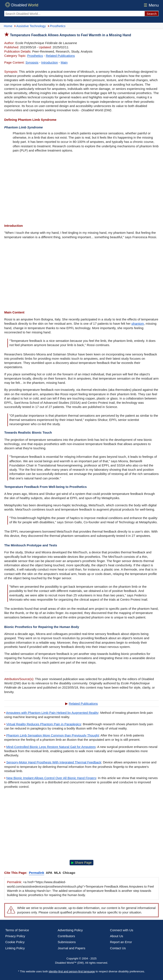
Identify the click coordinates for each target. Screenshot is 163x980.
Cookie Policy (15, 942)
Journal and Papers (72, 948)
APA (49, 873)
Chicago (69, 873)
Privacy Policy (15, 936)
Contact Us (118, 948)
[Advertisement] (81, 189)
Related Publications (60, 56)
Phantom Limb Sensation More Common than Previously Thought (53, 735)
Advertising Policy (70, 930)
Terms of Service (17, 930)
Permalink (37, 873)
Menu (151, 5)
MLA (58, 873)
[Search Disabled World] (74, 14)
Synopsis (32, 62)
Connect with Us (122, 930)
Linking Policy (15, 948)
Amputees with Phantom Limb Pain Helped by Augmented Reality (52, 713)
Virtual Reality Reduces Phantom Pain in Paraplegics (44, 724)
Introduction (49, 62)
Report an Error (121, 942)
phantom (138, 324)
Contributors (66, 936)
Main (64, 62)
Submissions (67, 942)
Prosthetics (35, 56)
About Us (117, 936)
